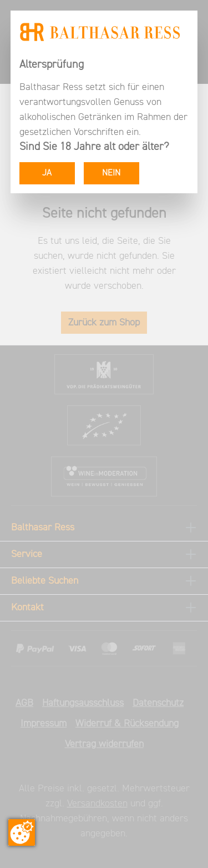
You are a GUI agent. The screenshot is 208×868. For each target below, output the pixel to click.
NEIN (111, 173)
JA (47, 173)
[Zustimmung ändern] (22, 832)
